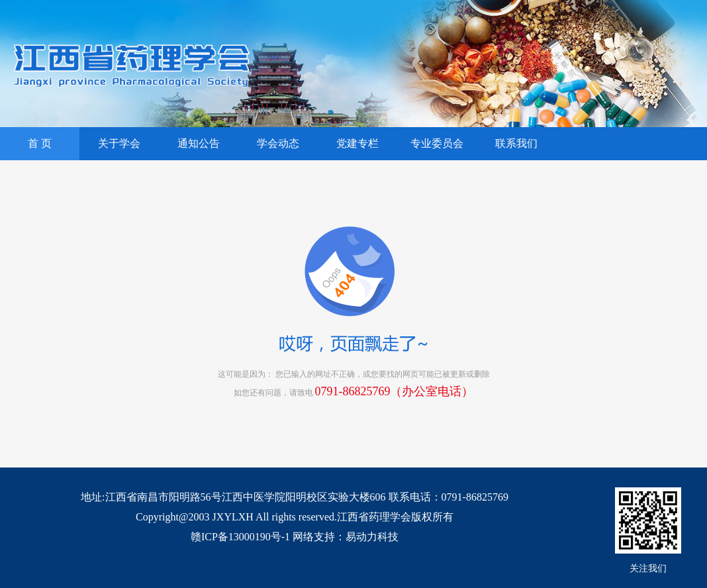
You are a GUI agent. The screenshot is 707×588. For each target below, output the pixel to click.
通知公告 (199, 143)
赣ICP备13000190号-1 (240, 537)
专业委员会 (437, 143)
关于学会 (119, 143)
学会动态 (278, 143)
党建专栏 (357, 143)
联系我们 (516, 143)
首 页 (40, 143)
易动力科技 (372, 537)
